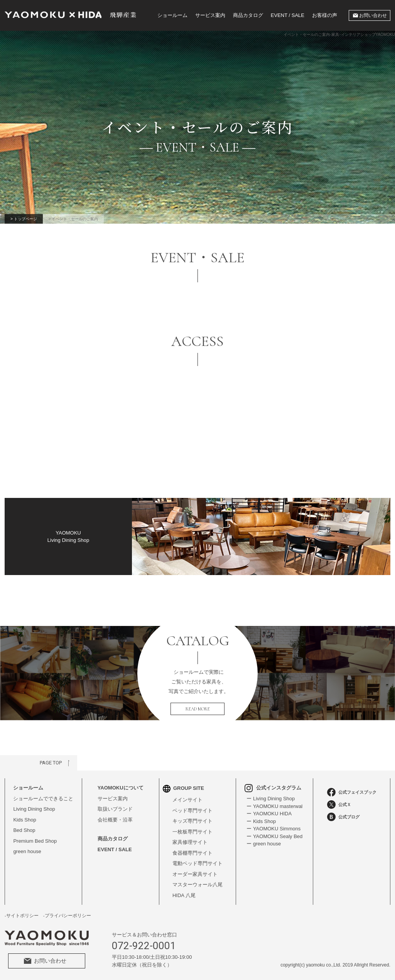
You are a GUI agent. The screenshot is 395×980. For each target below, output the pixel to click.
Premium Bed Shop (35, 841)
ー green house (264, 844)
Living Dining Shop (34, 809)
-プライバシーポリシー (67, 916)
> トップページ (24, 219)
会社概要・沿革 (115, 820)
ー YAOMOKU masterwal (274, 806)
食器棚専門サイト (192, 853)
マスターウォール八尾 (197, 885)
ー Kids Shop (261, 821)
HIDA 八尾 (184, 895)
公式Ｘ (339, 805)
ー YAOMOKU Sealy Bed (274, 836)
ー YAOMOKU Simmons (273, 829)
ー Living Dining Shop (271, 799)
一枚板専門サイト (192, 832)
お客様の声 (325, 15)
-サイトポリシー (22, 916)
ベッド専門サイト (192, 810)
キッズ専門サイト (192, 821)
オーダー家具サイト (195, 874)
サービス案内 (210, 15)
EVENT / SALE (288, 15)
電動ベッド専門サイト (197, 863)
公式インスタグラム (273, 788)
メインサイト (187, 800)
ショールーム (172, 15)
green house (27, 851)
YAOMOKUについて (121, 788)
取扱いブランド (115, 809)
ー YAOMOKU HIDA (269, 814)
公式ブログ (343, 817)
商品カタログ (248, 15)
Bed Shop (24, 830)
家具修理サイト (190, 842)
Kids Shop (24, 820)
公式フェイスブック (352, 792)
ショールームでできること (43, 799)
